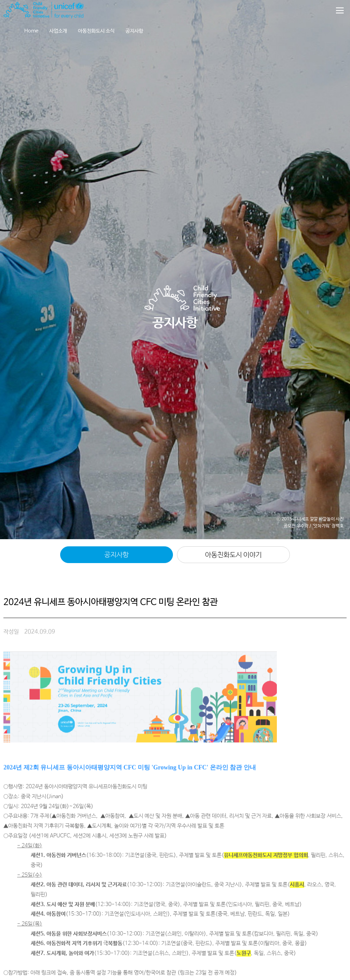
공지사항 (134, 31)
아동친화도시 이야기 (233, 555)
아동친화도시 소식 (96, 31)
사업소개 (58, 31)
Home (31, 31)
